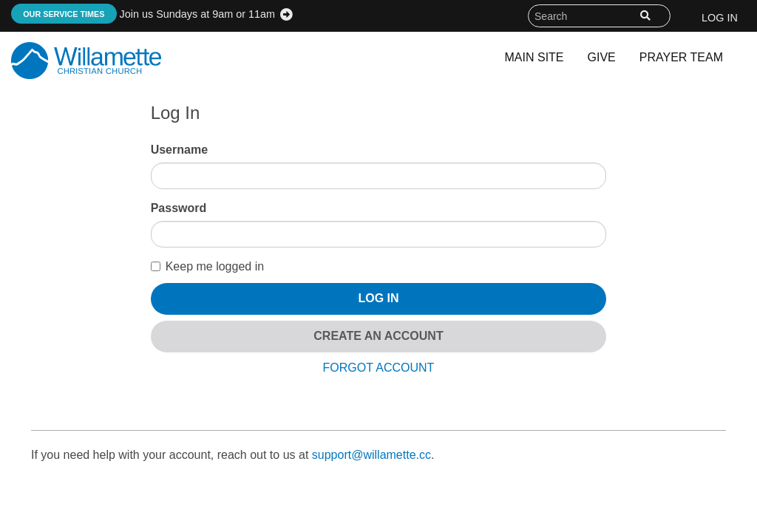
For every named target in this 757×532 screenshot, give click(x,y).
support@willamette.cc (371, 455)
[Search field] (599, 16)
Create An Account (378, 336)
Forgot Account (379, 368)
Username (179, 150)
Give (602, 57)
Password (179, 208)
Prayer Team (681, 57)
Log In (720, 18)
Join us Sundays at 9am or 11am (143, 14)
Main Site (534, 57)
